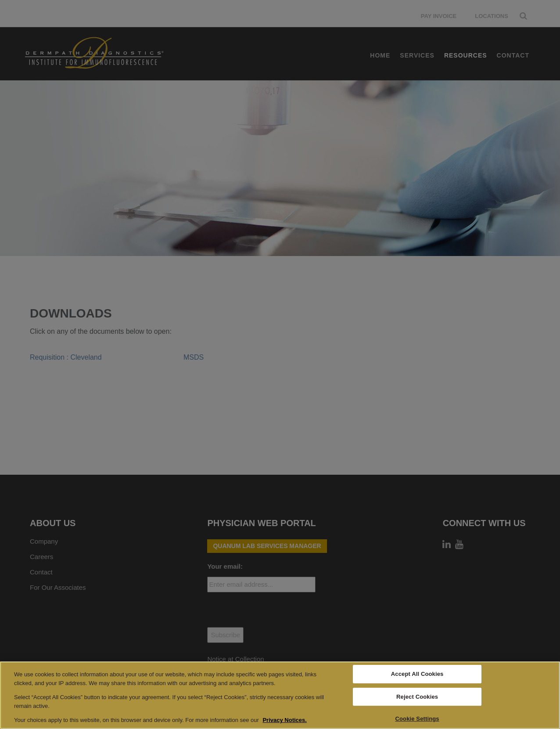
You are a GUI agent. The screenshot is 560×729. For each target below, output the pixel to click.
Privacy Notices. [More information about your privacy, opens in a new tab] (284, 720)
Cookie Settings (417, 719)
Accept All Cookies (417, 674)
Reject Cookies (417, 697)
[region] (280, 695)
